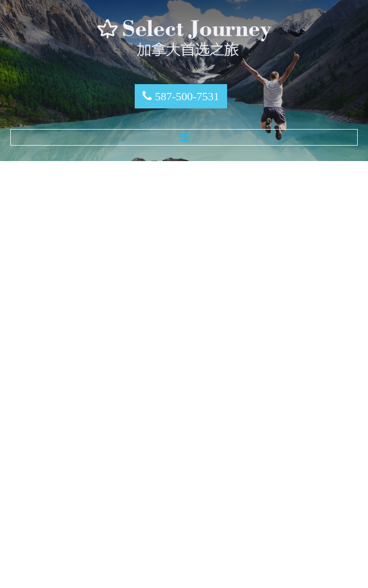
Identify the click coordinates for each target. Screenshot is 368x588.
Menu (184, 137)
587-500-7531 (187, 96)
